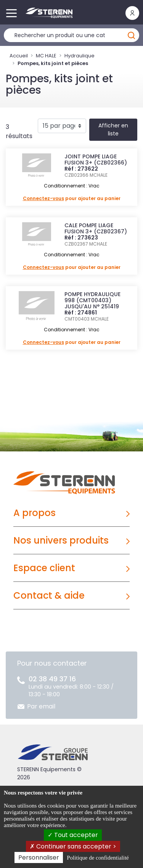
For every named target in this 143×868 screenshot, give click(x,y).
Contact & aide (49, 595)
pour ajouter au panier (72, 198)
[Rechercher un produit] (71, 35)
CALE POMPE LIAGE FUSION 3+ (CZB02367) (96, 228)
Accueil (19, 56)
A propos (35, 513)
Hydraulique (80, 56)
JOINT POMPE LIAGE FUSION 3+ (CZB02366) (96, 160)
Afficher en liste (113, 129)
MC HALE (46, 56)
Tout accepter (73, 835)
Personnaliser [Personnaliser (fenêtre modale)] (39, 857)
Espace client (44, 568)
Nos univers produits (61, 540)
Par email (41, 706)
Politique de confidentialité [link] (98, 858)
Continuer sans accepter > (73, 846)
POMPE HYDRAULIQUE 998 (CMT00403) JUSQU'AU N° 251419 (92, 300)
